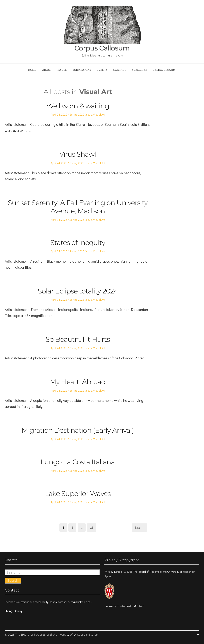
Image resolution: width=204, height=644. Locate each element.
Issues (62, 70)
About (47, 70)
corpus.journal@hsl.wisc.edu (75, 602)
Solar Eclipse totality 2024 (78, 291)
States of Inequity (78, 243)
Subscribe (139, 70)
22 (93, 527)
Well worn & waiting (78, 106)
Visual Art (99, 114)
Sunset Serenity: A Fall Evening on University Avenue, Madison (78, 207)
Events (102, 70)
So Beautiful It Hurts (78, 339)
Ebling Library (164, 70)
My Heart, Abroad (78, 382)
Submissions (82, 70)
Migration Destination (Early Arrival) (78, 430)
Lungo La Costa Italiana (78, 462)
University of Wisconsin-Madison (124, 606)
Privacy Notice (113, 572)
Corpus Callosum (102, 48)
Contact (120, 70)
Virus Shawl (78, 154)
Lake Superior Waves (78, 494)
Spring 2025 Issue (81, 114)
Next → (139, 528)
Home (32, 70)
